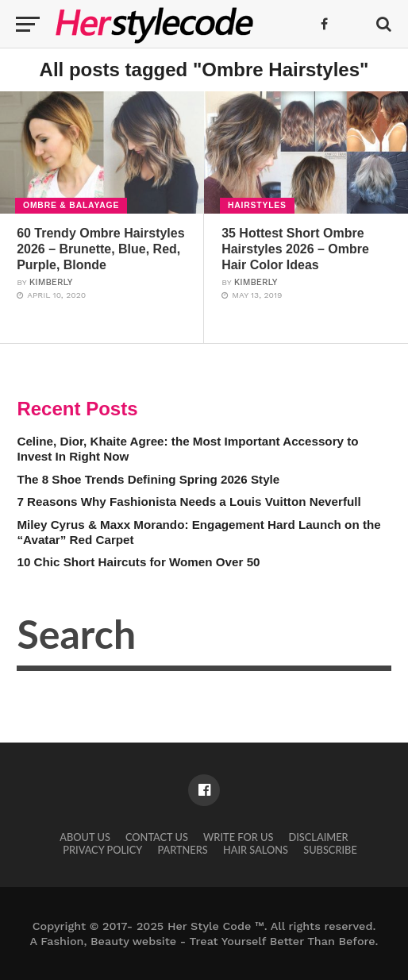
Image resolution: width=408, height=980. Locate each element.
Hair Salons (256, 850)
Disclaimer (319, 837)
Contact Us (157, 837)
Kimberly (51, 282)
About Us (85, 837)
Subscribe (330, 850)
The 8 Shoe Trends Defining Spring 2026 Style (148, 479)
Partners (182, 850)
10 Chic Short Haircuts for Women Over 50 (138, 562)
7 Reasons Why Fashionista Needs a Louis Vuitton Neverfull (189, 502)
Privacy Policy (102, 850)
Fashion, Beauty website (108, 941)
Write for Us (238, 837)
